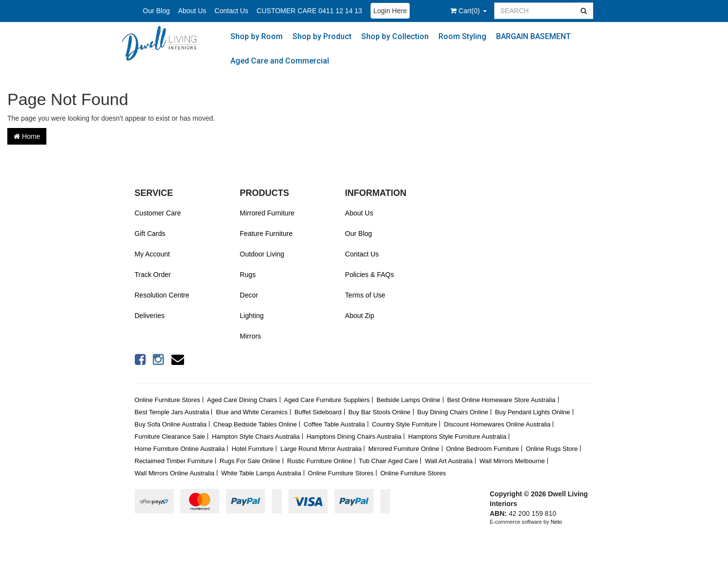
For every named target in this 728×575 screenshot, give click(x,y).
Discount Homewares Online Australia (497, 424)
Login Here (390, 11)
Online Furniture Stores (167, 400)
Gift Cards (150, 234)
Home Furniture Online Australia (180, 449)
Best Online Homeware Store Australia (501, 400)
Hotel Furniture (252, 449)
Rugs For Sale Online (250, 461)
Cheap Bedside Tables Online (255, 424)
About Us (192, 11)
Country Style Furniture (405, 424)
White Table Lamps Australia (261, 473)
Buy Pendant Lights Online (533, 412)
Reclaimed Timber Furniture (174, 461)
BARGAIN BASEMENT (533, 36)
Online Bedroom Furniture (482, 449)
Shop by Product (322, 36)
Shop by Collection (395, 36)
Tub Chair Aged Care (389, 461)
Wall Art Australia (449, 461)
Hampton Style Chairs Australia (256, 437)
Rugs (248, 275)
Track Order (153, 275)
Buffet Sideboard (318, 412)
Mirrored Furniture (267, 213)
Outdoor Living (262, 254)
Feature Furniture (266, 234)
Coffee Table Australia (334, 424)
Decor (249, 295)
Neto (556, 522)
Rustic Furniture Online (320, 461)
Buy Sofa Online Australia (171, 424)
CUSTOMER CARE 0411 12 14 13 (310, 11)
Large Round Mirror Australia (321, 449)
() (468, 11)
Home (27, 136)
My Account (152, 254)
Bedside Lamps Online (408, 400)
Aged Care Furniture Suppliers (327, 400)
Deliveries (150, 316)
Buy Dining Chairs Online (453, 412)
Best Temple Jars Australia (172, 412)
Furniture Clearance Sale (170, 437)
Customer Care (158, 213)
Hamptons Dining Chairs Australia (354, 437)
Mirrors (250, 336)
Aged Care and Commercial (280, 61)
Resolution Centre (162, 295)
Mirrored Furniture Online (404, 449)
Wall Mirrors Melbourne (512, 461)
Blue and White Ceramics (252, 412)
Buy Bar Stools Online (379, 412)
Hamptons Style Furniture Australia (457, 437)
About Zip (360, 316)
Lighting (252, 316)
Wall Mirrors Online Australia (175, 473)
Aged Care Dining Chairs (242, 400)
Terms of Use (365, 295)
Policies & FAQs (370, 275)
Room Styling (462, 36)
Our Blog (156, 11)
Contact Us (231, 11)
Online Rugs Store (552, 449)
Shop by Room (257, 36)
